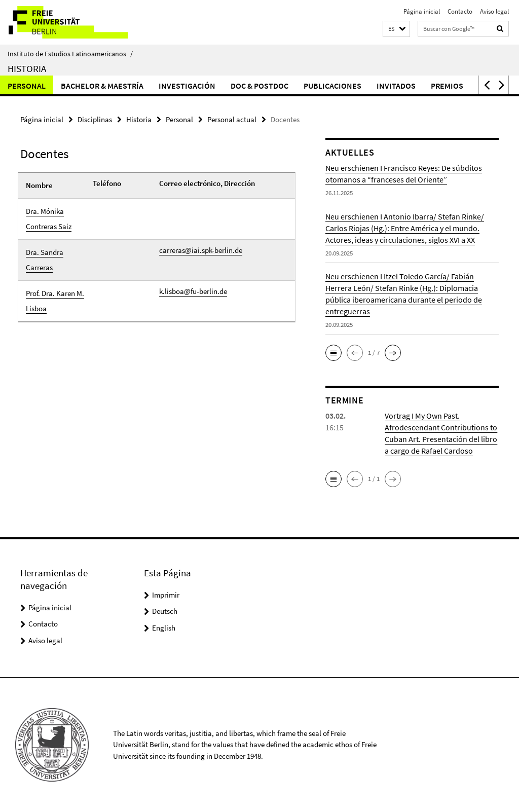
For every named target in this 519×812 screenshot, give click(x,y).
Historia (27, 68)
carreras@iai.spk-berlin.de (201, 250)
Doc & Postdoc (259, 86)
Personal (27, 86)
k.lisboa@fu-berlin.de (193, 291)
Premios (447, 86)
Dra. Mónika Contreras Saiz (49, 219)
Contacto (460, 11)
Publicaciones (332, 86)
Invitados (396, 86)
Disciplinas (95, 119)
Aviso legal (494, 11)
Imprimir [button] (166, 595)
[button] (396, 29)
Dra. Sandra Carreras (45, 260)
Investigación (187, 86)
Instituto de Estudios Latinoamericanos (70, 54)
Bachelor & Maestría (102, 86)
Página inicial (422, 11)
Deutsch (165, 611)
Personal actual (232, 119)
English (164, 628)
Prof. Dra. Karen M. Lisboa (55, 301)
